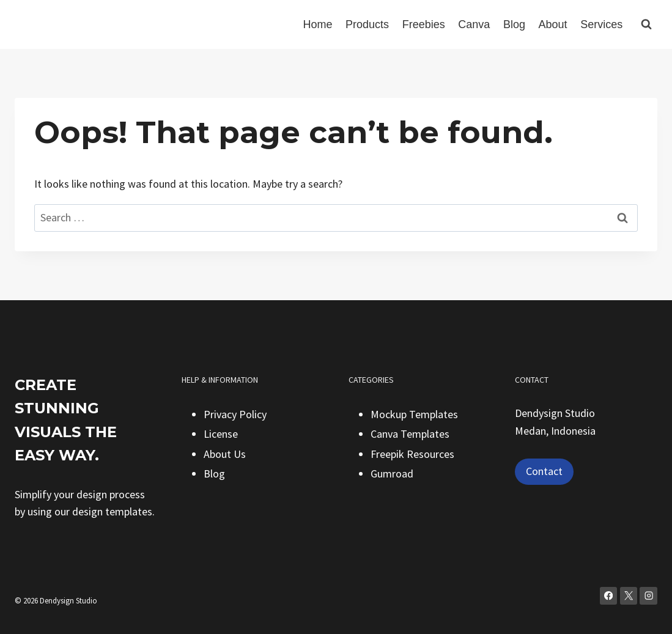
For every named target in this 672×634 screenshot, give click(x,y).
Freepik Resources (412, 454)
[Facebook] (609, 596)
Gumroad (392, 474)
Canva (474, 24)
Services (601, 24)
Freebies (424, 24)
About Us (225, 454)
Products (367, 24)
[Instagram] (648, 596)
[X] (629, 596)
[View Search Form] (646, 24)
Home (317, 24)
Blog (514, 24)
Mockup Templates (414, 414)
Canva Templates (410, 434)
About (553, 24)
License (221, 434)
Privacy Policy (235, 414)
